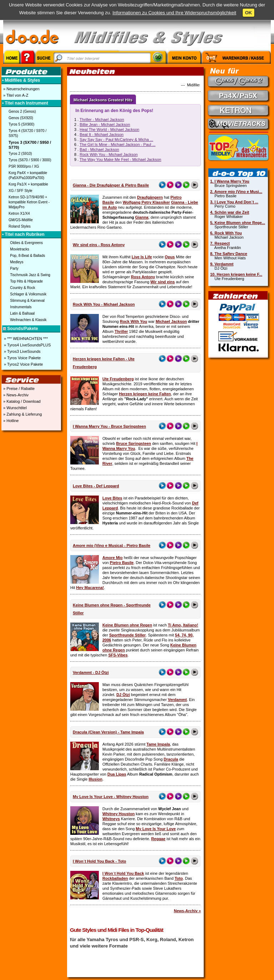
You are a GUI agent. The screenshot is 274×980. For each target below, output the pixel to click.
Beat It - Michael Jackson (102, 134)
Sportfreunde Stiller (128, 635)
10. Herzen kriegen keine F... (236, 274)
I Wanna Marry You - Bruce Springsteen (109, 426)
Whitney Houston (118, 814)
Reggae (158, 839)
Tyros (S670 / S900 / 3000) (30, 160)
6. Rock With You (226, 233)
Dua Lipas (117, 774)
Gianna (142, 217)
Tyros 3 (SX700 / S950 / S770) (30, 145)
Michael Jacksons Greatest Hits (103, 100)
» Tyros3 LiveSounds (22, 351)
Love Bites (112, 498)
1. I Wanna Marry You (230, 181)
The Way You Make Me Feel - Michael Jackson (120, 159)
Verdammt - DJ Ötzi (91, 672)
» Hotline (10, 421)
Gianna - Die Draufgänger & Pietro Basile (111, 185)
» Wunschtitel (14, 408)
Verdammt (177, 700)
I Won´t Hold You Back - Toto (100, 861)
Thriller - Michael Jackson (102, 120)
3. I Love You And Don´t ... (234, 202)
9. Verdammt (222, 264)
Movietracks (19, 249)
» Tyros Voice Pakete (22, 358)
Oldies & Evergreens (26, 243)
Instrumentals (21, 307)
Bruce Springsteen (134, 443)
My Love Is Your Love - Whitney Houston (111, 797)
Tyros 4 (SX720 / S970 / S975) (27, 133)
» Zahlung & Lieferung (22, 414)
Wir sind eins (163, 282)
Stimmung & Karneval (27, 301)
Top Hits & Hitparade (26, 281)
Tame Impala (158, 744)
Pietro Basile (122, 563)
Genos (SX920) (21, 118)
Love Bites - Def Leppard (96, 486)
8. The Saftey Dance (229, 254)
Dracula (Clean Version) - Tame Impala (108, 732)
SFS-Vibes (118, 655)
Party (14, 268)
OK (249, 13)
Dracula (171, 759)
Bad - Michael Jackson (99, 149)
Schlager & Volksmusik (28, 294)
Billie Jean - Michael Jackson (105, 125)
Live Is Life (142, 257)
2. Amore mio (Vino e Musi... (236, 192)
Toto (179, 878)
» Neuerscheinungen (21, 89)
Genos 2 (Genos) (22, 111)
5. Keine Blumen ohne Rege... (238, 223)
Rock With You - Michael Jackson (109, 154)
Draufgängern (150, 197)
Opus (170, 257)
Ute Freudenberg (118, 379)
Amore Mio (113, 558)
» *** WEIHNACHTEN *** (25, 339)
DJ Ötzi (123, 695)
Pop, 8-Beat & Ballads (27, 256)
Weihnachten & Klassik (28, 320)
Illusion (95, 779)
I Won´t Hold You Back (123, 873)
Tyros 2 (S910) (20, 154)
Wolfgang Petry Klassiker (146, 202)
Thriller (121, 331)
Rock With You (134, 321)
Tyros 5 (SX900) (21, 124)
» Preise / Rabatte (18, 389)
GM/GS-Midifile (21, 220)
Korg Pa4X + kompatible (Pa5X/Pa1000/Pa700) (28, 175)
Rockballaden (115, 878)
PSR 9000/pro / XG (24, 166)
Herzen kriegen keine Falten (145, 394)
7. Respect (220, 243)
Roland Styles (20, 226)
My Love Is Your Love (156, 829)
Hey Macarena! (90, 588)
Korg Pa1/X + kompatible (28, 184)
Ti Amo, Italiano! (183, 625)
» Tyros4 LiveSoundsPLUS (27, 345)
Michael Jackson (171, 321)
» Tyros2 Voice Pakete (23, 364)
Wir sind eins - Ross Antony (99, 245)
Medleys (17, 262)
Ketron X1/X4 (19, 214)
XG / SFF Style (21, 191)
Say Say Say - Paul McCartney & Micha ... (116, 139)
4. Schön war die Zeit (230, 212)
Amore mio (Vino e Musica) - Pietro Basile (111, 545)
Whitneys (111, 819)
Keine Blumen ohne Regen (127, 625)
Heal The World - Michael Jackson (109, 130)
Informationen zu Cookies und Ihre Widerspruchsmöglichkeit (174, 13)
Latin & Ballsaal (22, 313)
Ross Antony (143, 277)
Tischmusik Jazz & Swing (30, 275)
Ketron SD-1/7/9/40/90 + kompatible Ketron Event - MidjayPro (29, 202)
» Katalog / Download (21, 401)
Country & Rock (22, 288)
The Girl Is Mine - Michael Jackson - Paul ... (118, 144)
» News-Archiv (15, 395)
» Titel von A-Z (15, 95)
